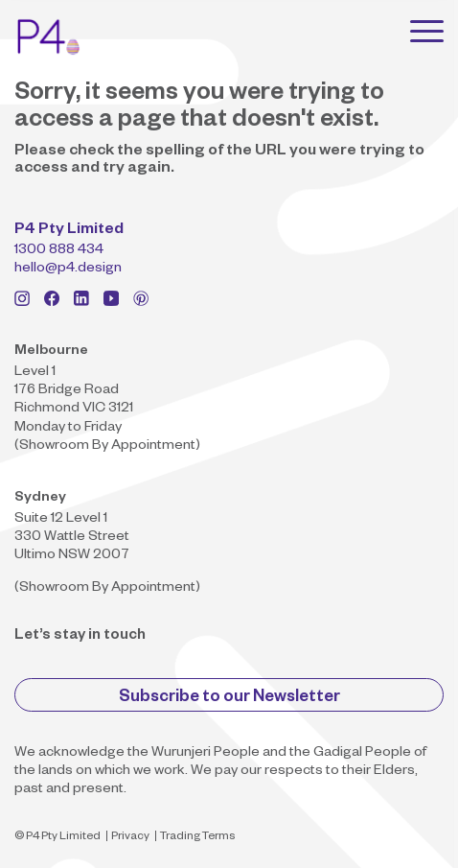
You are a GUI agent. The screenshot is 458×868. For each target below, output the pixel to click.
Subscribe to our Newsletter (229, 699)
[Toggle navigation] (427, 31)
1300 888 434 (59, 251)
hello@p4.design (68, 270)
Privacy (130, 838)
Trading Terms (197, 838)
